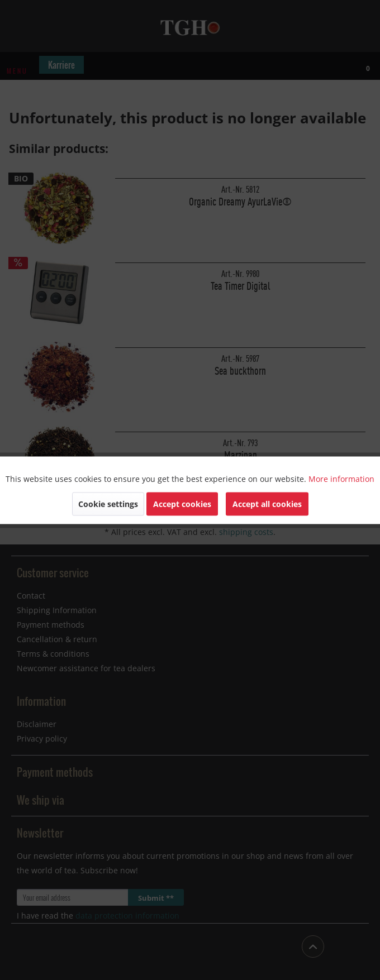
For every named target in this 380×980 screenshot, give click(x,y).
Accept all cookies (267, 503)
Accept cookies (182, 503)
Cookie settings (108, 503)
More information (341, 478)
